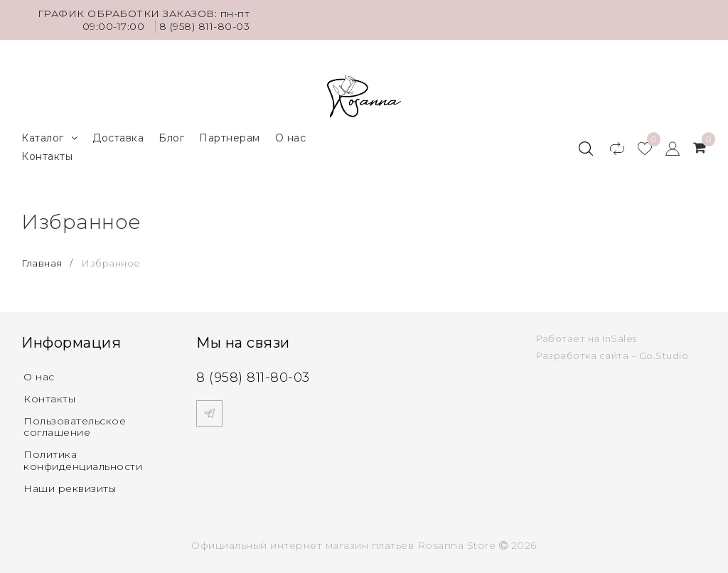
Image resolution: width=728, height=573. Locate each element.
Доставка (118, 138)
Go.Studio (664, 355)
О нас (291, 138)
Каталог (49, 138)
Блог (171, 138)
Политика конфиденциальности (83, 460)
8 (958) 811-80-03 (205, 26)
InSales (620, 338)
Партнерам (230, 138)
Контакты (47, 156)
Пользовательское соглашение (75, 427)
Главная (43, 263)
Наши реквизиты (70, 488)
